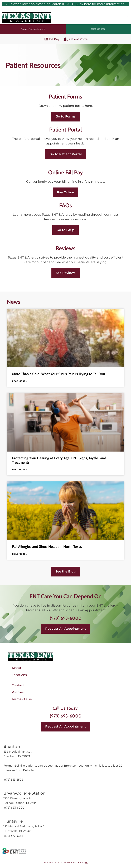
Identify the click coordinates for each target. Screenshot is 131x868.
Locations (19, 675)
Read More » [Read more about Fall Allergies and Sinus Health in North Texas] (20, 554)
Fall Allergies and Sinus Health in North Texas (47, 546)
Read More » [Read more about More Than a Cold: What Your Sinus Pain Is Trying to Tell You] (20, 381)
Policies (18, 692)
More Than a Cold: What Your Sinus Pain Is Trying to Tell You (59, 374)
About (16, 668)
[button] (128, 15)
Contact (18, 685)
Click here (83, 4)
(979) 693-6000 (66, 618)
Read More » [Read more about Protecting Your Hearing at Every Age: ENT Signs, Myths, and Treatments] (20, 470)
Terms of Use (22, 699)
